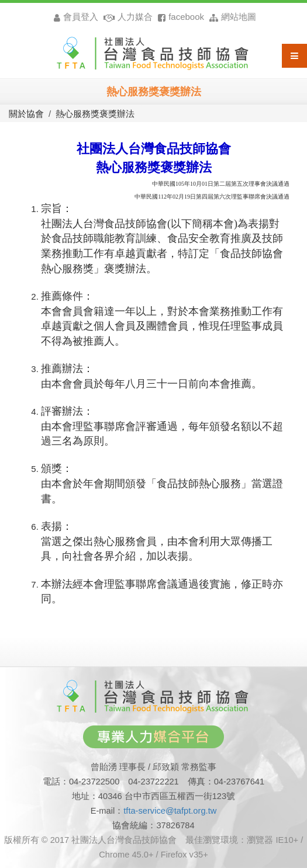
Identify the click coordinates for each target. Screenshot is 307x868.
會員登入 (76, 17)
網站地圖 (231, 17)
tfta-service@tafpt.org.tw (170, 811)
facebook (180, 17)
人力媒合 (127, 17)
